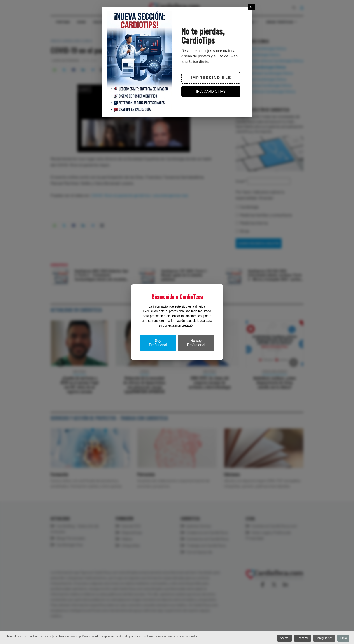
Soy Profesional (158, 343)
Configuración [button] (323, 638)
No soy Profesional (196, 343)
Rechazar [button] (301, 638)
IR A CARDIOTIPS (211, 91)
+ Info (343, 638)
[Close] (251, 7)
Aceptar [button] (282, 638)
